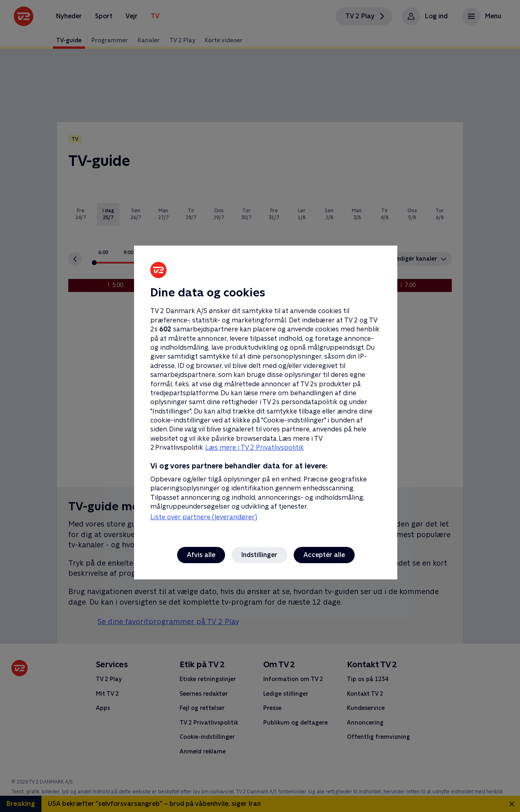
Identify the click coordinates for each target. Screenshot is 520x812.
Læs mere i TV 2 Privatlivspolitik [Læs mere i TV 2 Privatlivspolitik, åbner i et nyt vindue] (255, 447)
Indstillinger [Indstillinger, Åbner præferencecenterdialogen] (259, 555)
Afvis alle (201, 555)
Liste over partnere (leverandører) (204, 517)
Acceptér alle (324, 555)
